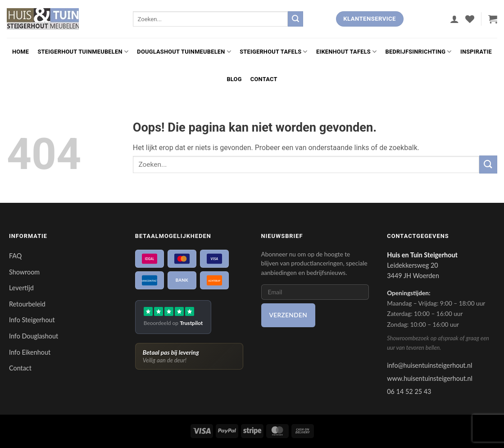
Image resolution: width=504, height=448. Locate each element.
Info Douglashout (34, 336)
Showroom (24, 272)
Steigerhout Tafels (274, 52)
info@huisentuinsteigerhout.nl (429, 365)
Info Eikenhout (30, 352)
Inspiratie (476, 52)
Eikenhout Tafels (346, 52)
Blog (234, 79)
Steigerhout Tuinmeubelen (83, 52)
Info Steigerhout (32, 320)
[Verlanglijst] (470, 19)
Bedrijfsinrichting (419, 52)
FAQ (15, 256)
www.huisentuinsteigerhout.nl (430, 378)
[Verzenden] (295, 19)
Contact (264, 79)
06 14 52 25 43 (409, 391)
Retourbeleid (27, 304)
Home (20, 52)
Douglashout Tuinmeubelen (184, 52)
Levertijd (21, 288)
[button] (454, 19)
